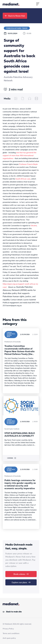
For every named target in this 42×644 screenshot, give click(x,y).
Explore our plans (21, 582)
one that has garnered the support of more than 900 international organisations (19, 155)
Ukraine (34, 225)
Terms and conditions (11, 633)
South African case (23, 179)
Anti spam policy (9, 638)
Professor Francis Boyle (28, 164)
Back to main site (12, 612)
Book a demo (21, 574)
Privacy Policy (8, 629)
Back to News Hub (15, 16)
